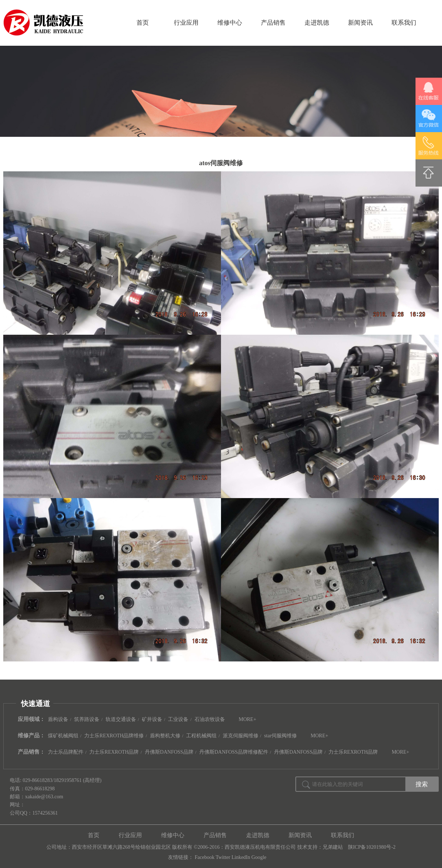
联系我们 (404, 23)
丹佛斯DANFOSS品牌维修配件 (234, 752)
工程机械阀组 (201, 736)
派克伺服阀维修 (241, 736)
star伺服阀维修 (281, 736)
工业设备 (178, 719)
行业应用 (186, 23)
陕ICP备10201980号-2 (372, 847)
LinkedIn (241, 857)
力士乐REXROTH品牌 (114, 752)
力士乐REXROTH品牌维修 (114, 736)
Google (259, 857)
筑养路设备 (87, 719)
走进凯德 (317, 23)
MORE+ (247, 719)
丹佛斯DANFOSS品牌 (169, 752)
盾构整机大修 (165, 736)
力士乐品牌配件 (66, 752)
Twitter (223, 857)
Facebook (205, 857)
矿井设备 (152, 719)
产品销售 (273, 23)
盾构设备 (58, 719)
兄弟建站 (333, 847)
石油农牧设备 (210, 719)
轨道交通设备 (121, 719)
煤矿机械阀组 (63, 736)
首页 (143, 23)
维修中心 (230, 23)
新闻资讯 (360, 23)
